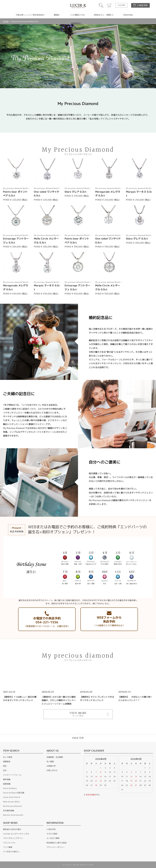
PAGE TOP (78, 738)
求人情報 (50, 762)
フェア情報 (8, 847)
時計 (5, 766)
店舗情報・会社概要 (55, 757)
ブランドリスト (9, 843)
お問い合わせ (52, 770)
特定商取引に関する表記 (57, 843)
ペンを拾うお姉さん (11, 852)
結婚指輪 (7, 784)
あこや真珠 (8, 757)
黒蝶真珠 (7, 762)
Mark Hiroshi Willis (11, 802)
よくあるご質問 (53, 838)
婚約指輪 (7, 779)
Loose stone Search (12, 797)
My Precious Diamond (12, 806)
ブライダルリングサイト (13, 838)
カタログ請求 (52, 834)
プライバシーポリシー (56, 847)
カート (109, 5)
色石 (5, 770)
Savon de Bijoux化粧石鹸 (14, 793)
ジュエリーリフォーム (12, 775)
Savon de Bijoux (10, 788)
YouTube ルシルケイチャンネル (16, 834)
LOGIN (121, 5)
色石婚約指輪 (9, 811)
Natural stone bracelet (13, 815)
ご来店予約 (142, 5)
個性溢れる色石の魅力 (12, 829)
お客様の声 (51, 766)
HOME (6, 21)
